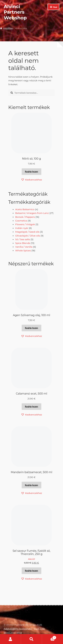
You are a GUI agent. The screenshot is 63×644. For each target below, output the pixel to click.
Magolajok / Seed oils (27, 232)
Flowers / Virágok (25, 224)
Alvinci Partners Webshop (15, 12)
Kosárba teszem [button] (32, 172)
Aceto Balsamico (25, 209)
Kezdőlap (8, 28)
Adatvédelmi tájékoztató (18, 629)
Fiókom (10, 639)
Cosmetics (21, 221)
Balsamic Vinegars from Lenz (32, 213)
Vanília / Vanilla (24, 247)
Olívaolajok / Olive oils (28, 236)
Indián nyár (22, 228)
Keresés (32, 639)
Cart (49, 637)
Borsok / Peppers (25, 217)
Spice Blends (23, 243)
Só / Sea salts (23, 239)
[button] (32, 180)
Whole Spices (23, 250)
